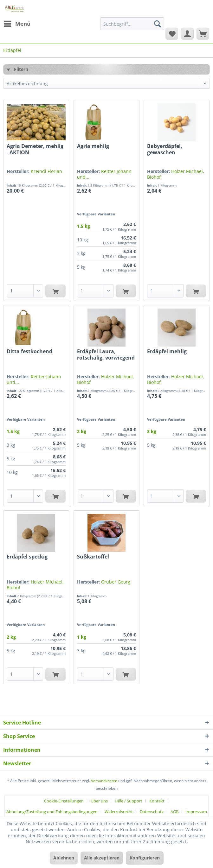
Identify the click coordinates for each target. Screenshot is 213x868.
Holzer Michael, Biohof (176, 174)
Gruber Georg (116, 582)
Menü (17, 23)
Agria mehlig (93, 146)
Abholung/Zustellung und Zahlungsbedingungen (52, 812)
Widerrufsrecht (119, 812)
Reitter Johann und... (104, 174)
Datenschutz (152, 812)
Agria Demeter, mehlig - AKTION (35, 149)
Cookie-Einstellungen (64, 801)
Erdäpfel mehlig (167, 351)
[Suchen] (158, 24)
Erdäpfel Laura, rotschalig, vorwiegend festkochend (106, 354)
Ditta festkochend (29, 351)
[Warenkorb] (203, 34)
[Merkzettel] (172, 34)
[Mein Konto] (187, 34)
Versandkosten (104, 781)
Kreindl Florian (46, 171)
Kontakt (157, 801)
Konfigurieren (145, 858)
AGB (174, 812)
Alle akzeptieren (102, 858)
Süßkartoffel (93, 557)
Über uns (99, 801)
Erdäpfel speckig (27, 557)
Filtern (17, 69)
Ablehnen (64, 858)
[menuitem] (17, 24)
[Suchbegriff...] (132, 24)
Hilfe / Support (129, 801)
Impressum (196, 812)
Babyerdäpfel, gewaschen (165, 149)
